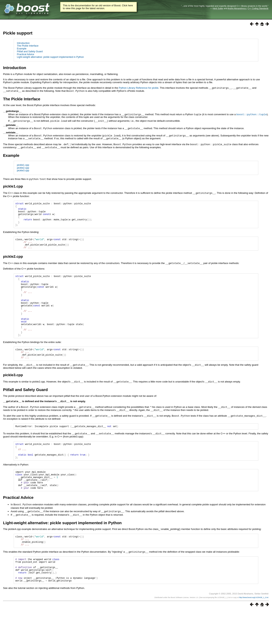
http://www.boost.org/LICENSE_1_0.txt (254, 631)
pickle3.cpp (23, 169)
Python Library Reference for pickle (139, 88)
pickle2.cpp (23, 166)
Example (22, 49)
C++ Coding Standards (258, 8)
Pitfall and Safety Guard (30, 51)
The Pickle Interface (28, 46)
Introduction (23, 43)
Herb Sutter (218, 8)
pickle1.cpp (23, 163)
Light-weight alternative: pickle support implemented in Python (50, 57)
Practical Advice (26, 54)
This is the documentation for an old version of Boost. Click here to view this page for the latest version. (98, 7)
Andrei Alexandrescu (237, 8)
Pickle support (18, 33)
